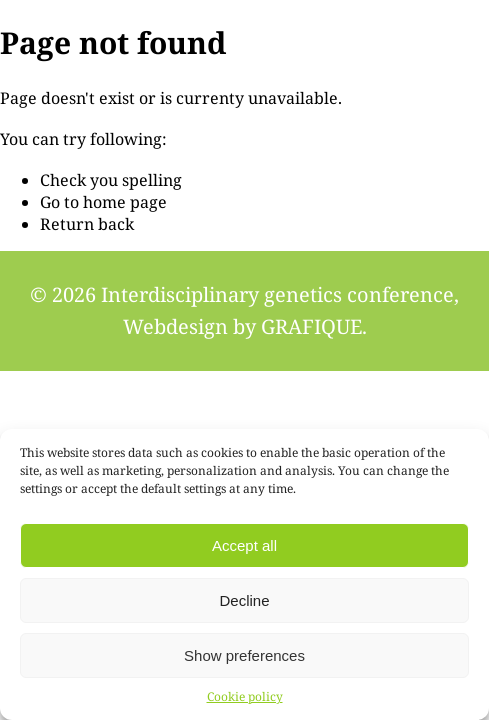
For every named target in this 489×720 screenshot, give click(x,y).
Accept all (244, 545)
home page (125, 202)
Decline (244, 600)
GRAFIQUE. (314, 326)
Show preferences (244, 655)
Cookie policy (245, 696)
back (116, 224)
